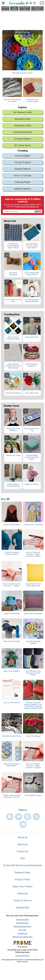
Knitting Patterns (22, 189)
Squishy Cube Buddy (12, 614)
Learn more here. (22, 956)
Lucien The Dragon (33, 736)
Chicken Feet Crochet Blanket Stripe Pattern (13, 246)
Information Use (32, 207)
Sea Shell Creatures (13, 393)
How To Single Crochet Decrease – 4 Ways (12, 585)
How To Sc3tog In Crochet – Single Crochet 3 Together (33, 766)
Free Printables (22, 156)
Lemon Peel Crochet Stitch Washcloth (33, 585)
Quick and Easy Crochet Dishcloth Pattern (32, 457)
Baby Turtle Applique (12, 671)
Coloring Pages (23, 182)
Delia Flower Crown (13, 456)
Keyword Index (22, 872)
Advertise (22, 844)
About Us (23, 837)
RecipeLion (22, 933)
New (5, 499)
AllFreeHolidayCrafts (23, 927)
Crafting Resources (23, 132)
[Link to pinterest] (27, 817)
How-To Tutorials (23, 176)
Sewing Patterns (23, 169)
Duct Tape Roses (32, 393)
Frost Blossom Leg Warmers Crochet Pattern (33, 673)
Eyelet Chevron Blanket (33, 614)
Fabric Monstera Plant (12, 641)
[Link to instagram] (36, 817)
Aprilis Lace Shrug (32, 484)
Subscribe (23, 893)
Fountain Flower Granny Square (33, 101)
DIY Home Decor (23, 145)
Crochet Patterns (23, 139)
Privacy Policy (20, 207)
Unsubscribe (23, 907)
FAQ (23, 858)
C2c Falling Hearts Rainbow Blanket (32, 301)
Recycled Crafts (22, 119)
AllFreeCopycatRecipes (22, 937)
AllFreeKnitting (22, 923)
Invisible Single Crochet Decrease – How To (12, 796)
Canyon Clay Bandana (12, 525)
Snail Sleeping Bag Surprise (33, 642)
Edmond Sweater (32, 337)
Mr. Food (22, 930)
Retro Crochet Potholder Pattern (13, 338)
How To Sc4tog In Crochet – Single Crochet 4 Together (33, 554)
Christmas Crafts (23, 126)
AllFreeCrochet (23, 920)
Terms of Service (23, 900)
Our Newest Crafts (23, 112)
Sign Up (38, 211)
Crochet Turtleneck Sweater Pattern (12, 553)
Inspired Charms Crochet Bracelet (13, 485)
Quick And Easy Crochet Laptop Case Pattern (32, 246)
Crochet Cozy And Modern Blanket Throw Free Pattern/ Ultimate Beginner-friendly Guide (33, 705)
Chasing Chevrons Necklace (13, 430)
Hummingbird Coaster (33, 795)
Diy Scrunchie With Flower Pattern (32, 274)
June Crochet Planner (12, 703)
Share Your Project (22, 886)
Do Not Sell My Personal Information (22, 865)
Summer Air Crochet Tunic (13, 301)
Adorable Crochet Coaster (23, 73)
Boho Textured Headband (32, 365)
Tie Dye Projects (23, 162)
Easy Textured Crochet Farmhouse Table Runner (13, 366)
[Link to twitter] (19, 817)
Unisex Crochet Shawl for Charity (12, 101)
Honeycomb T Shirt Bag (33, 525)
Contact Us (22, 851)
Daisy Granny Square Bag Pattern (12, 765)
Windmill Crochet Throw (12, 736)
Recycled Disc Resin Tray (32, 430)
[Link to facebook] (10, 817)
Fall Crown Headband (13, 274)
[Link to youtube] (23, 824)
